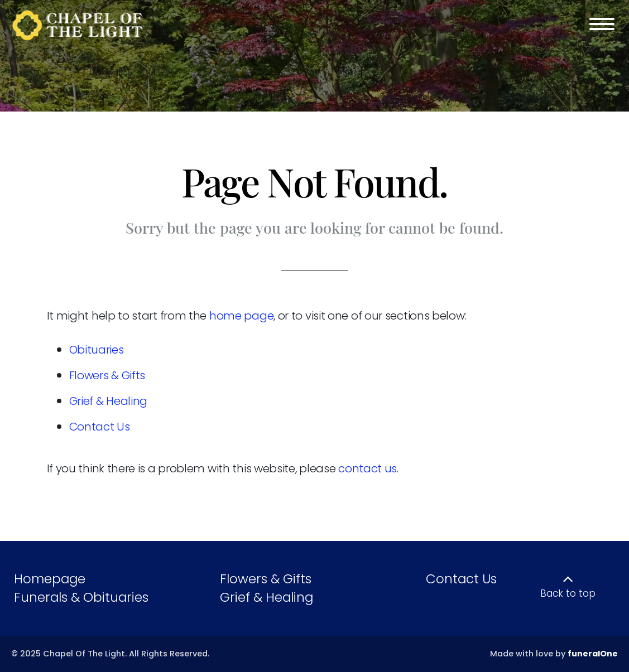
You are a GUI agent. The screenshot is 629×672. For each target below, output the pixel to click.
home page (241, 316)
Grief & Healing (109, 401)
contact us (368, 468)
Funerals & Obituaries (81, 597)
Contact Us (100, 427)
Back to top (568, 593)
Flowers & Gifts (107, 375)
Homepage (50, 579)
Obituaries (97, 350)
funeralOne (593, 654)
